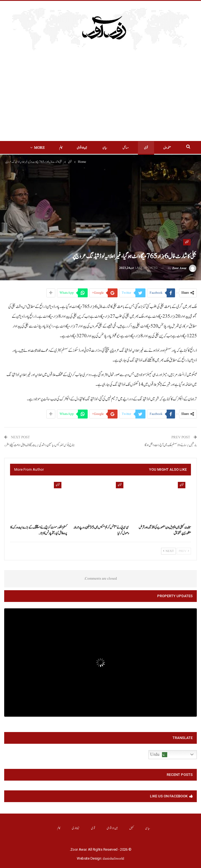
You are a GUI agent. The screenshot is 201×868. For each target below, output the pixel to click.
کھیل (132, 828)
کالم (59, 828)
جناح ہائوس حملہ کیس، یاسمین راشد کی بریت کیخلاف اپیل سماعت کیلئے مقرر (39, 445)
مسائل (117, 148)
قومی (137, 148)
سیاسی (96, 148)
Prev (184, 551)
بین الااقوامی (73, 148)
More (48, 148)
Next (168, 551)
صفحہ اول (158, 148)
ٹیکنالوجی (76, 828)
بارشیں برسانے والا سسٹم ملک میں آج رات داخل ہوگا (171, 445)
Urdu (159, 755)
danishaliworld (113, 859)
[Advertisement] (100, 99)
